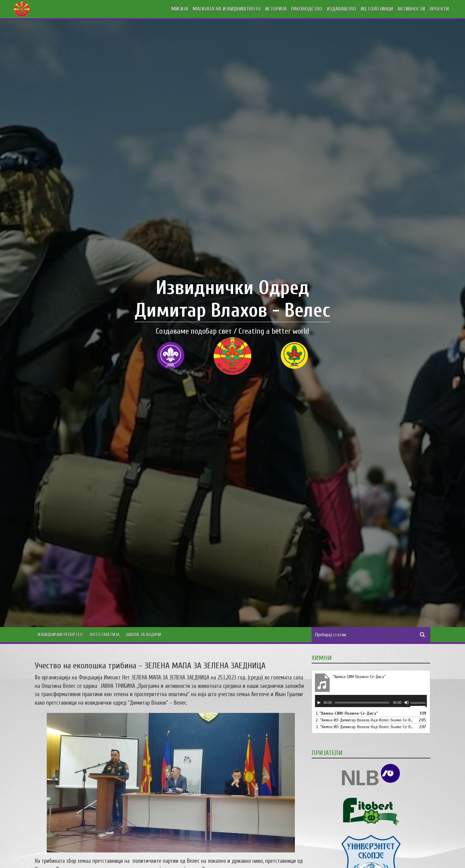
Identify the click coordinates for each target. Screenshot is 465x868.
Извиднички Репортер (60, 635)
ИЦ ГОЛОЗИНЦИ (377, 9)
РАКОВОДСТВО (307, 9)
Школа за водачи (144, 635)
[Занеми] (407, 703)
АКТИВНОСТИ (411, 9)
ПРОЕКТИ (439, 9)
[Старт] (319, 703)
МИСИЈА (180, 9)
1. (347, 713)
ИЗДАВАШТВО (342, 9)
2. (365, 720)
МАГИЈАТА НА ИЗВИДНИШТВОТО (227, 9)
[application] (371, 701)
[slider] (362, 702)
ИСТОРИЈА (276, 9)
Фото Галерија (104, 635)
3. (365, 727)
